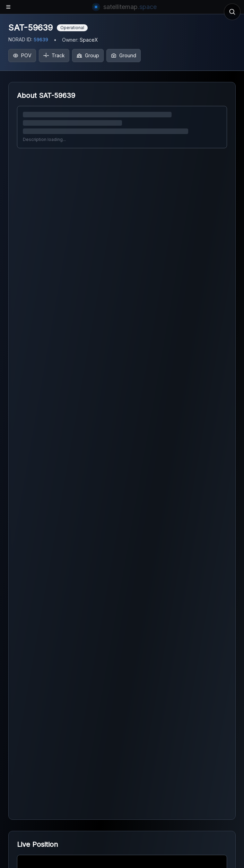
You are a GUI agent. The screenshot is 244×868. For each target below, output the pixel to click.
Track (54, 55)
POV (22, 55)
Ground (124, 55)
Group (88, 55)
